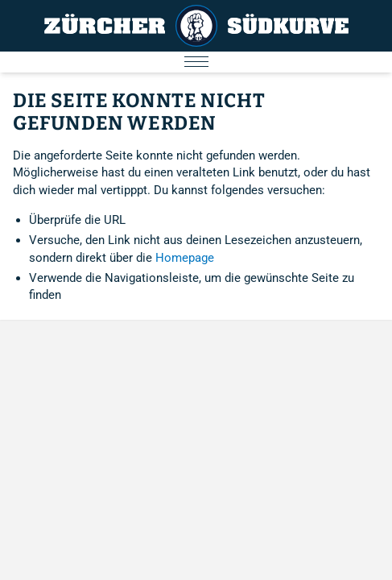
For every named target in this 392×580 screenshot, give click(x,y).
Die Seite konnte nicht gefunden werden (139, 112)
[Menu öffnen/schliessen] (196, 62)
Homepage (185, 258)
